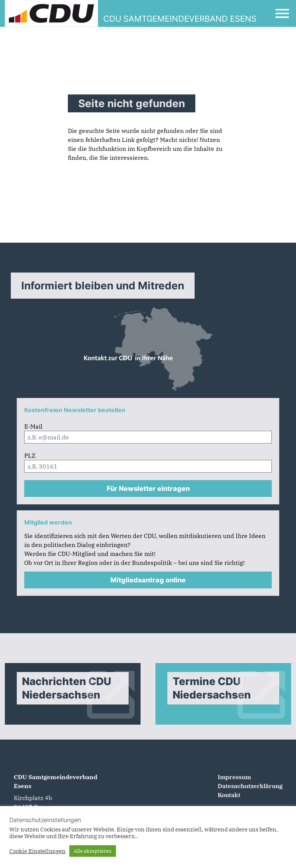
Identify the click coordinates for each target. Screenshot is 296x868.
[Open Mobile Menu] (282, 13)
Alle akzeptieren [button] (93, 851)
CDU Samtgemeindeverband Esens (56, 781)
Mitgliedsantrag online (148, 580)
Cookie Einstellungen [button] (37, 851)
